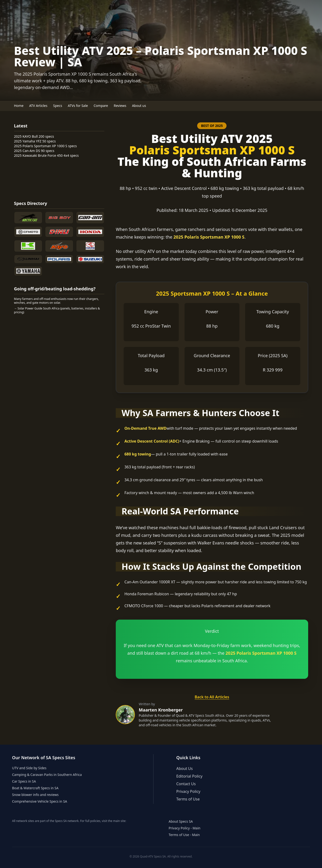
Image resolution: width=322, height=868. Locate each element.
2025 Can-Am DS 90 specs (34, 151)
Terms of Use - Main (184, 835)
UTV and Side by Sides (29, 768)
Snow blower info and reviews (35, 795)
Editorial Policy (190, 776)
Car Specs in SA (24, 781)
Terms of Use (188, 799)
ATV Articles (38, 106)
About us (139, 106)
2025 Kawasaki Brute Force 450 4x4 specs (46, 155)
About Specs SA (181, 821)
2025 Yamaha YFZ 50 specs (35, 141)
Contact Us (186, 784)
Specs (58, 106)
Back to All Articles (212, 697)
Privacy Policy (188, 791)
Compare (101, 106)
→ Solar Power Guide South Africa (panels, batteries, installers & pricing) (57, 310)
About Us (185, 769)
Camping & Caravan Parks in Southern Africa (47, 775)
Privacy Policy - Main (185, 828)
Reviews (120, 106)
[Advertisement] (33, 178)
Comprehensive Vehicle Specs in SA (40, 801)
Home (19, 106)
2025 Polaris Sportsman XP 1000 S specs (45, 146)
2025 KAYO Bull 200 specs (34, 136)
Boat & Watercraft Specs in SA (35, 788)
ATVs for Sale (78, 106)
